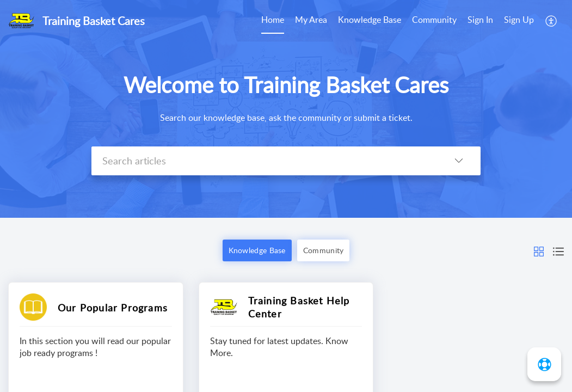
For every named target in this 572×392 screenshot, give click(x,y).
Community (434, 20)
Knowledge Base (370, 20)
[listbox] (459, 161)
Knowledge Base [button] (257, 250)
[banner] (286, 109)
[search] (264, 161)
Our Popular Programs (113, 308)
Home (273, 20)
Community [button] (324, 250)
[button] (539, 250)
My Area (311, 20)
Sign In (480, 20)
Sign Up (519, 20)
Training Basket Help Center (299, 307)
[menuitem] (501, 21)
